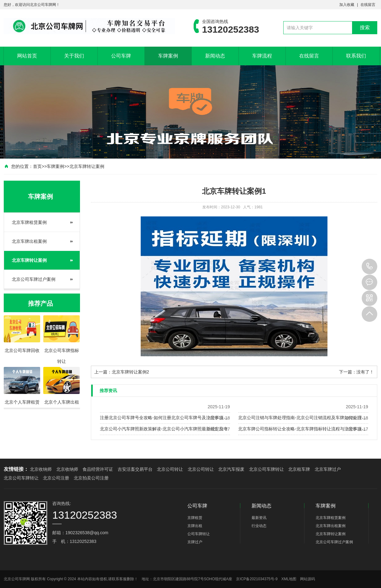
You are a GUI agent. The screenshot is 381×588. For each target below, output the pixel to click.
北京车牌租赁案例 (29, 222)
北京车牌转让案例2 (130, 372)
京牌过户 (195, 542)
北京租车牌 (299, 469)
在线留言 (368, 5)
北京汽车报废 (231, 469)
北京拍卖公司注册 (91, 478)
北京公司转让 (170, 469)
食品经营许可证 (98, 469)
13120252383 (369, 266)
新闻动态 (215, 56)
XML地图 (289, 579)
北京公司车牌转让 (266, 469)
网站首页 (27, 56)
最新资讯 (259, 518)
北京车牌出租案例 (29, 241)
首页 (37, 166)
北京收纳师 (41, 469)
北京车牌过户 (328, 469)
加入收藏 (347, 5)
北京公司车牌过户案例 (34, 279)
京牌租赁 (195, 518)
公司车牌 (121, 56)
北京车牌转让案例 (87, 166)
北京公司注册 (56, 478)
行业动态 (259, 526)
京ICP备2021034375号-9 (257, 579)
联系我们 (356, 56)
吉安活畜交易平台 (135, 469)
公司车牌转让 (199, 534)
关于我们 (74, 56)
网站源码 (308, 579)
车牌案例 (168, 56)
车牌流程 (262, 56)
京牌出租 (195, 526)
